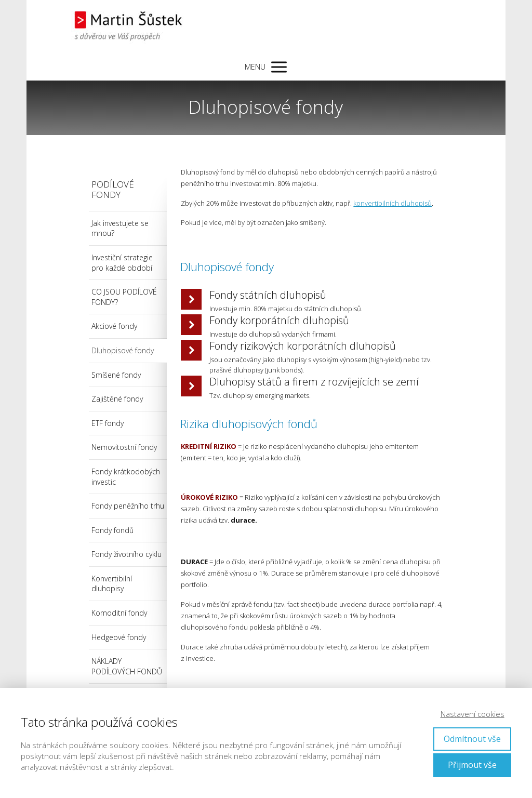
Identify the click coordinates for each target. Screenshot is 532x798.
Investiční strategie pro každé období (122, 263)
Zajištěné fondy (117, 399)
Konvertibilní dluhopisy (112, 584)
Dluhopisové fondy (123, 350)
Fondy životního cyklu (127, 554)
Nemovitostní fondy (124, 447)
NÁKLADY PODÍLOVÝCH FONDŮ (127, 666)
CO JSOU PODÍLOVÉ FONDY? (124, 297)
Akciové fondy (114, 326)
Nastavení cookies (473, 714)
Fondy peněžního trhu (128, 506)
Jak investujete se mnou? (120, 228)
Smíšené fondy (116, 375)
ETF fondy (108, 423)
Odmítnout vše (472, 739)
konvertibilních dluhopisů (393, 203)
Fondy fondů (112, 530)
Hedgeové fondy (119, 637)
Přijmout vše (472, 765)
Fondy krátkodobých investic (126, 477)
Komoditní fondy (119, 613)
